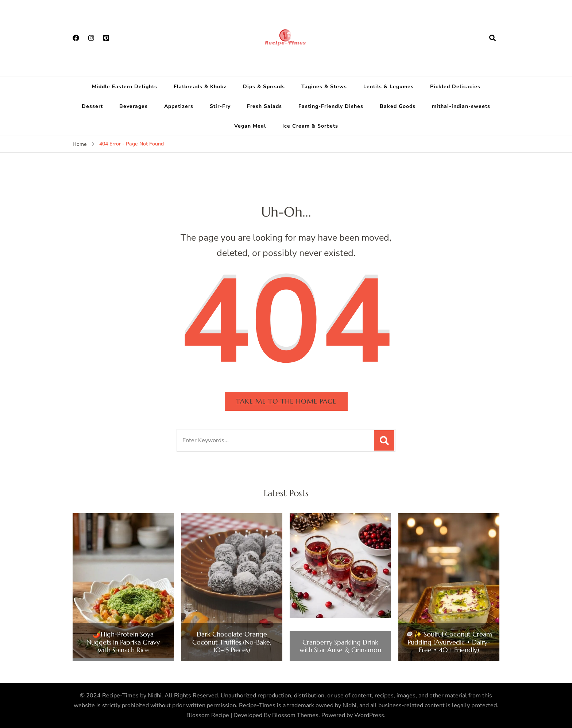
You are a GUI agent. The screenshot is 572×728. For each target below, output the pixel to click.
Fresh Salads (264, 106)
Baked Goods (398, 106)
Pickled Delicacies (455, 87)
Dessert (92, 106)
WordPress (369, 715)
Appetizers (179, 106)
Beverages (134, 106)
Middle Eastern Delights (125, 87)
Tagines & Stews (324, 87)
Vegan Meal (250, 126)
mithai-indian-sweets (461, 106)
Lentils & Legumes (389, 87)
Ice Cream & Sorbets (310, 126)
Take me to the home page (286, 401)
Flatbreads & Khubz (200, 87)
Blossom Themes (295, 715)
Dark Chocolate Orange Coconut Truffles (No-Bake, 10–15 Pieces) (232, 642)
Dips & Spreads (264, 87)
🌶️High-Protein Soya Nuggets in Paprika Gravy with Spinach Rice (123, 642)
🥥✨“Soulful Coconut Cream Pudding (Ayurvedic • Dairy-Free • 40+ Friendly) (449, 642)
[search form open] (492, 38)
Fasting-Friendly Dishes (331, 106)
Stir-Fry (220, 106)
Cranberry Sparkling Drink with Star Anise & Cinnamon (340, 646)
